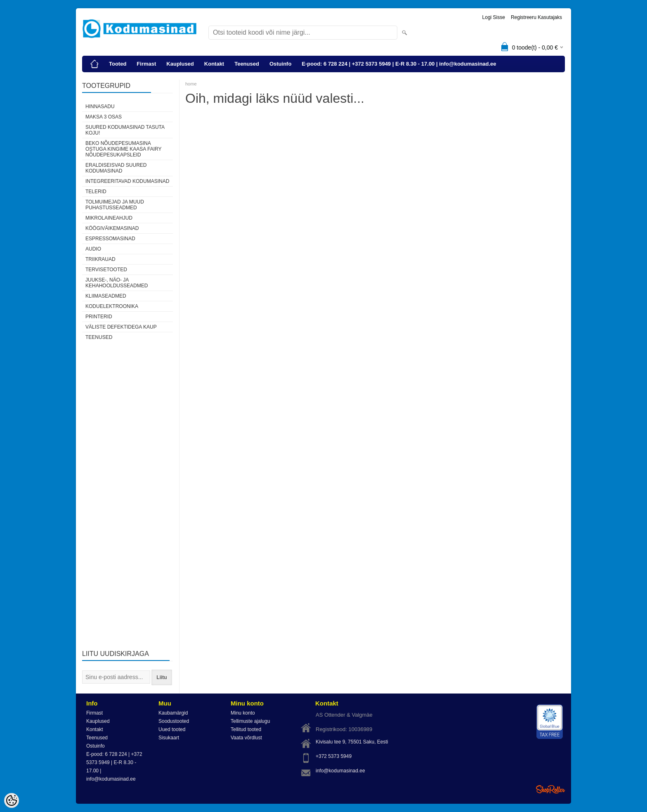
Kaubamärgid (173, 713)
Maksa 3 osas (104, 117)
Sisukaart (169, 738)
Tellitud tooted (246, 729)
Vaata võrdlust (246, 738)
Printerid (99, 317)
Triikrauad (100, 259)
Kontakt (214, 64)
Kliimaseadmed (106, 296)
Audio (93, 249)
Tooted (118, 64)
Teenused (247, 64)
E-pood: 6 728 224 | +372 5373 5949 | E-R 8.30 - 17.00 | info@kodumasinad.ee (399, 64)
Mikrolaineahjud (109, 218)
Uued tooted (172, 729)
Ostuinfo (280, 64)
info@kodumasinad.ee (340, 771)
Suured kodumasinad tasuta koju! (125, 130)
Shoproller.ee (550, 789)
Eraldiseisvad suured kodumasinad (116, 168)
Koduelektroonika (112, 306)
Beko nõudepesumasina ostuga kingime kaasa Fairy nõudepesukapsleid (123, 149)
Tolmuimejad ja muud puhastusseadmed (115, 205)
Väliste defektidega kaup (121, 327)
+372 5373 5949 (334, 756)
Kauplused (180, 64)
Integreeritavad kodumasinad (127, 181)
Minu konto (243, 713)
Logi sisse (494, 17)
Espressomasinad (110, 239)
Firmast (146, 64)
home (191, 84)
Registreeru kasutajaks (536, 17)
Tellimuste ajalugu (250, 721)
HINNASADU (100, 107)
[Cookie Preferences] (12, 800)
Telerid (96, 192)
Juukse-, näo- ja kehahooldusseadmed (117, 283)
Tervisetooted (106, 270)
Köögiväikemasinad (112, 228)
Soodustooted (174, 721)
